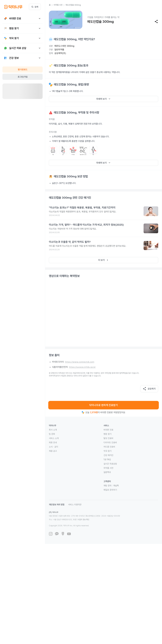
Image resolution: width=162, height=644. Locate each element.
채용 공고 (53, 451)
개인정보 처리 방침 (57, 505)
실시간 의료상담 (110, 464)
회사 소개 (53, 430)
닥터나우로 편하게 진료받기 (104, 405)
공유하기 (149, 389)
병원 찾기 (107, 434)
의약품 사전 (108, 468)
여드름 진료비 (109, 447)
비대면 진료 (108, 430)
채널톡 (116, 486)
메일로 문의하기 (110, 490)
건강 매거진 (108, 455)
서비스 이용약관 (75, 505)
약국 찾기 (107, 451)
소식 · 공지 (53, 447)
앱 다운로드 (23, 69)
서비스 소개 (54, 438)
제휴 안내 (53, 442)
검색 (35, 7)
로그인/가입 (23, 77)
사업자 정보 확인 (83, 520)
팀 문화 (52, 434)
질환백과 (107, 472)
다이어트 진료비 (110, 442)
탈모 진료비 (108, 438)
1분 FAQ (107, 459)
